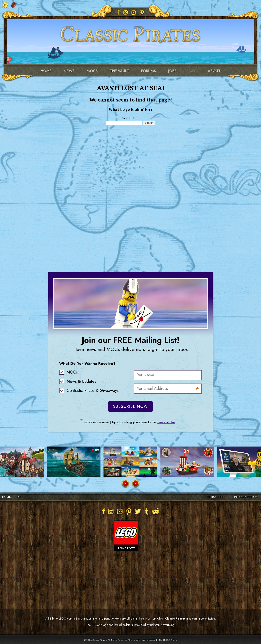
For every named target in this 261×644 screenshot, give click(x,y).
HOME (6, 497)
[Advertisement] (130, 191)
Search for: (130, 118)
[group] (74, 462)
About (214, 71)
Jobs (172, 71)
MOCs (92, 71)
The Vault (119, 71)
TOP (18, 497)
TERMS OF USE (215, 497)
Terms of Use (166, 422)
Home (46, 71)
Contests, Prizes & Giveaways (93, 391)
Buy (192, 71)
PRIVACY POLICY (246, 497)
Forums (149, 71)
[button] (125, 484)
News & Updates (81, 381)
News (69, 71)
